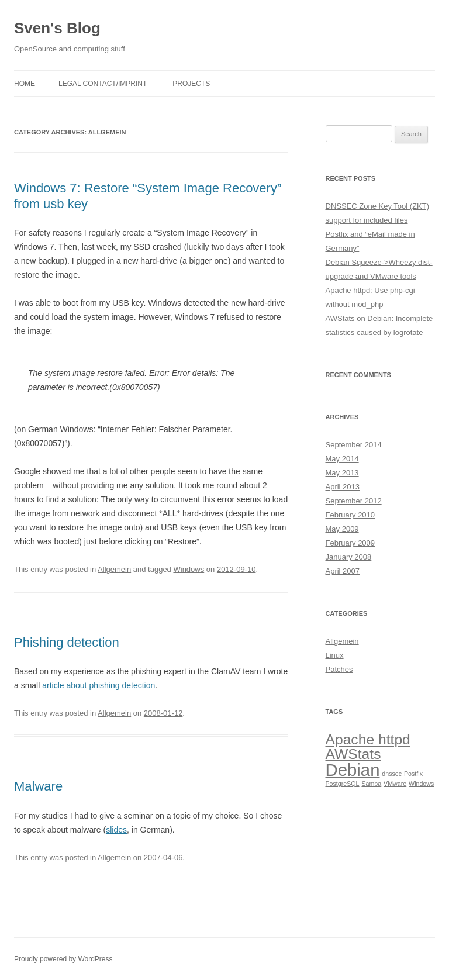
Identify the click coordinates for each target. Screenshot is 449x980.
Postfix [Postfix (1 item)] (413, 774)
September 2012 (354, 501)
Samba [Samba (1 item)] (371, 784)
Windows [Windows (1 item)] (421, 784)
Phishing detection (67, 642)
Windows (189, 569)
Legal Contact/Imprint (103, 84)
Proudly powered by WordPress (63, 959)
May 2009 (342, 529)
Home (25, 84)
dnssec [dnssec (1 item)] (392, 774)
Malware (38, 786)
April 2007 (343, 571)
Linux (335, 655)
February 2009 (350, 543)
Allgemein (114, 569)
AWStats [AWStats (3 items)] (353, 754)
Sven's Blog (57, 28)
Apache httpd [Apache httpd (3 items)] (368, 739)
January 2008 (349, 557)
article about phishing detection (99, 685)
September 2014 (354, 445)
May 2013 (342, 473)
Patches (339, 669)
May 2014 (342, 459)
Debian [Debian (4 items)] (353, 770)
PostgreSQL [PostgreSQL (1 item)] (343, 784)
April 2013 (343, 487)
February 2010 (350, 515)
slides (116, 830)
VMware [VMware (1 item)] (395, 784)
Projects (191, 84)
